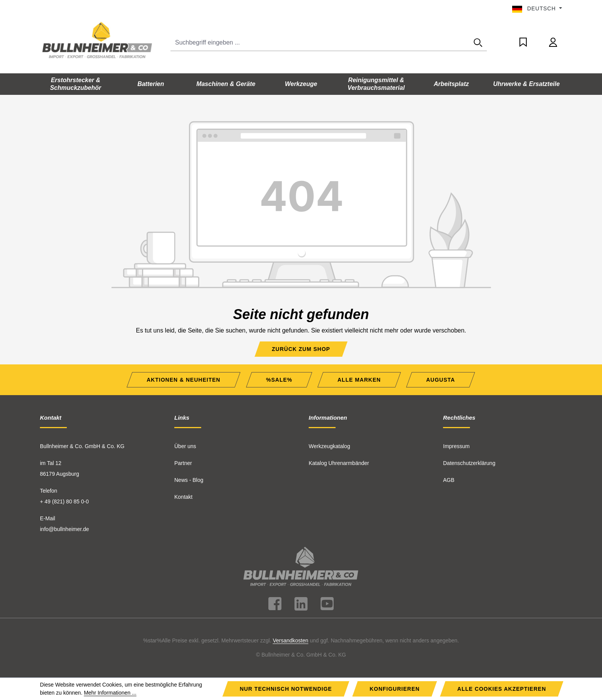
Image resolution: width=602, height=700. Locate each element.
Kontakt (183, 497)
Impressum (456, 446)
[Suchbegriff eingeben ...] (320, 43)
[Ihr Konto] (553, 43)
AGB (449, 480)
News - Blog (189, 480)
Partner (183, 463)
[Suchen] (478, 43)
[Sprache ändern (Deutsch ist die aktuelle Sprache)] (537, 8)
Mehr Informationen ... (110, 693)
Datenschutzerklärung (469, 463)
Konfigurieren (395, 689)
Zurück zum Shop (301, 349)
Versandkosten (290, 640)
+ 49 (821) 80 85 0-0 (64, 501)
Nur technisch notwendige (286, 689)
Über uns (185, 446)
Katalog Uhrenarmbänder (339, 463)
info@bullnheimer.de (64, 529)
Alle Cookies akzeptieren (502, 689)
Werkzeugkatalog (329, 446)
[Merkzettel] (523, 43)
